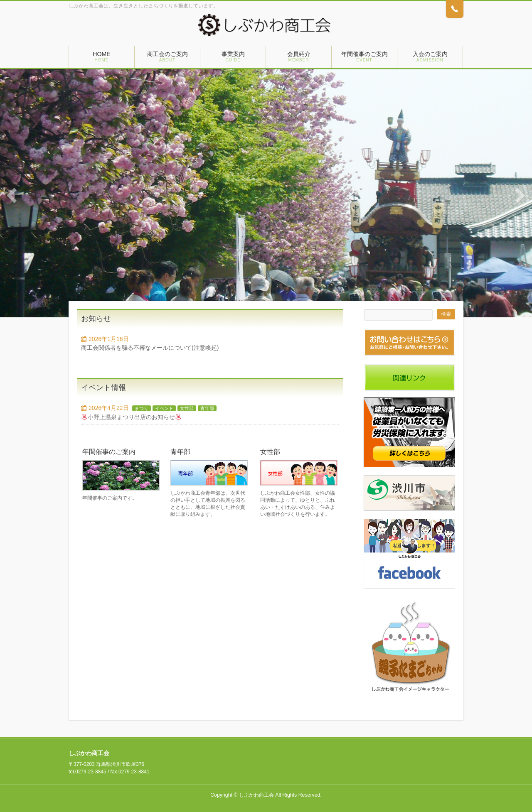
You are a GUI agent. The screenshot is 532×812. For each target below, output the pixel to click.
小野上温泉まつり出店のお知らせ (131, 417)
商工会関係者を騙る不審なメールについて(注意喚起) (150, 348)
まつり (142, 408)
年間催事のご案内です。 (110, 498)
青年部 (207, 408)
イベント (164, 408)
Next (520, 196)
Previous (12, 196)
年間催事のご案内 (109, 452)
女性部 (187, 408)
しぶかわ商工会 (256, 795)
